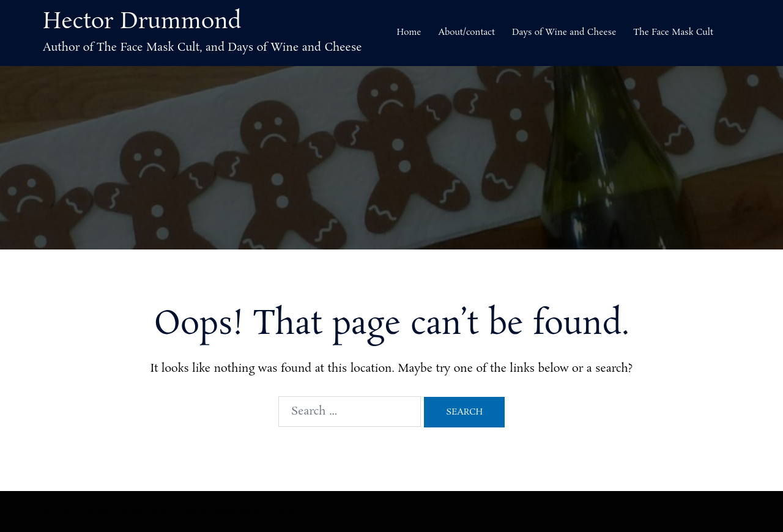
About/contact (466, 32)
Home (409, 32)
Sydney (284, 511)
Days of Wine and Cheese (564, 32)
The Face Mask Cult (673, 32)
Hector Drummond (142, 22)
